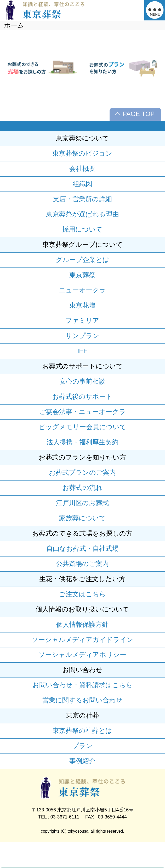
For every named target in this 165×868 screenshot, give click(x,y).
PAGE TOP (138, 114)
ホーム (14, 25)
